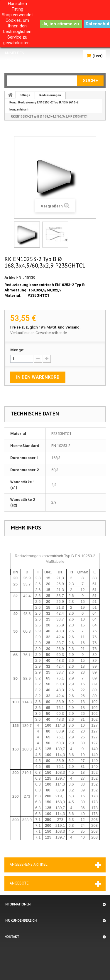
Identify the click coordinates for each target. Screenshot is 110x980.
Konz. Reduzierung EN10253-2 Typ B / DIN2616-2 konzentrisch (44, 106)
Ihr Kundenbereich (21, 920)
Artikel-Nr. (14, 277)
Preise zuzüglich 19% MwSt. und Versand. (45, 327)
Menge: (17, 350)
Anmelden (14, 53)
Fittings (25, 95)
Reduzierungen (50, 95)
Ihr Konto (14, 60)
